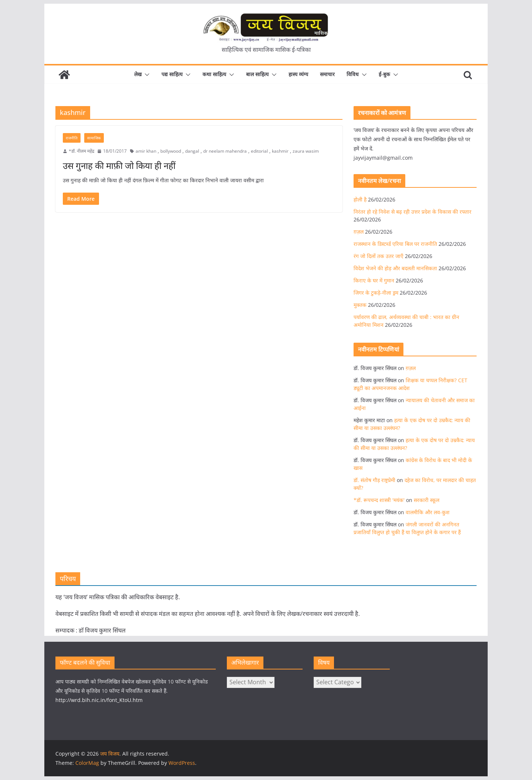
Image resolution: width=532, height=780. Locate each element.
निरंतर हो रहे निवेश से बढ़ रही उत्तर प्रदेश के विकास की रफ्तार (412, 212)
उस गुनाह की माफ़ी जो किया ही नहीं (119, 165)
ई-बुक (384, 74)
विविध (353, 74)
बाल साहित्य (257, 74)
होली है (360, 199)
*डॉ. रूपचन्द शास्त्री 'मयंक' (379, 500)
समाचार (327, 74)
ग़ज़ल (359, 232)
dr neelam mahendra (225, 151)
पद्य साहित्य (172, 74)
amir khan (146, 151)
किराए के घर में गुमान (374, 280)
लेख (138, 74)
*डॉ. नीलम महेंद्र (81, 151)
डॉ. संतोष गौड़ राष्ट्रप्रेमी (374, 480)
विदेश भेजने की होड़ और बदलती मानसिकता (395, 268)
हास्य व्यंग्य (298, 74)
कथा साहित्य (214, 74)
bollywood (171, 151)
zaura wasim (306, 151)
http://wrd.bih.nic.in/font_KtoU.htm (99, 700)
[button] (146, 75)
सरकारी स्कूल (427, 500)
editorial (259, 151)
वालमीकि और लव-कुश (428, 512)
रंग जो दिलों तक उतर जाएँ (378, 256)
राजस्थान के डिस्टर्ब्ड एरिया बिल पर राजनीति (395, 244)
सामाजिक (94, 138)
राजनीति (72, 138)
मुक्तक (360, 305)
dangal (192, 151)
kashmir (280, 151)
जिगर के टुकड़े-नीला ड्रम (376, 293)
